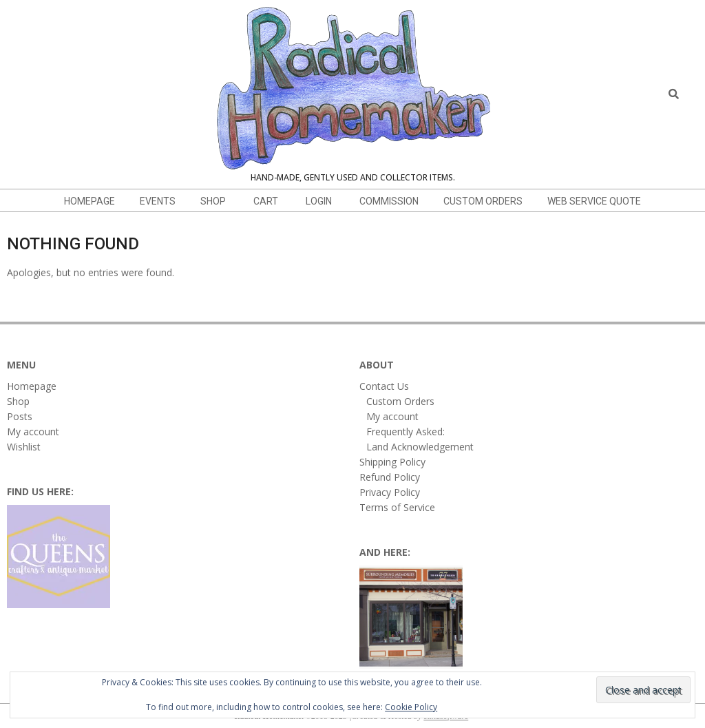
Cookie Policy (411, 707)
